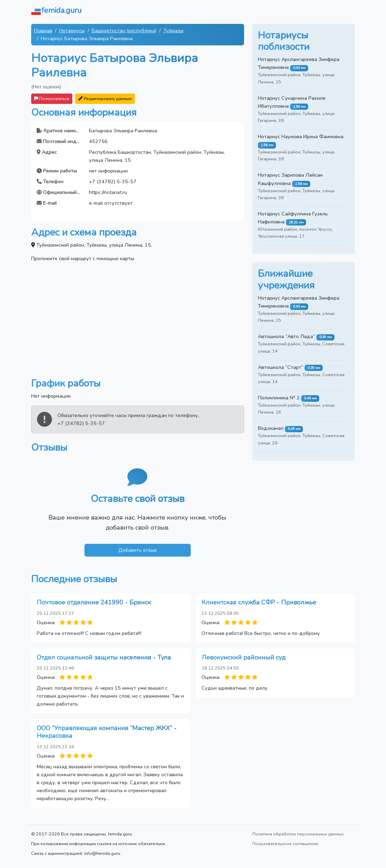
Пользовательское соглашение (285, 844)
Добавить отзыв (138, 550)
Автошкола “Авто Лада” (286, 336)
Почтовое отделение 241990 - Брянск (94, 602)
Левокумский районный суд (244, 657)
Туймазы (173, 30)
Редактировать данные (105, 99)
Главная (43, 30)
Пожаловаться (52, 99)
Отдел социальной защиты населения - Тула (104, 657)
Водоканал (271, 428)
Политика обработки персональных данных (298, 834)
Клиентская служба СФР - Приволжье (259, 602)
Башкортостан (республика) (124, 30)
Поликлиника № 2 (279, 398)
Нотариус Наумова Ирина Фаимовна (301, 136)
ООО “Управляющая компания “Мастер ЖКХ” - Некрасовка (107, 732)
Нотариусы (72, 30)
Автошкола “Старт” (281, 367)
